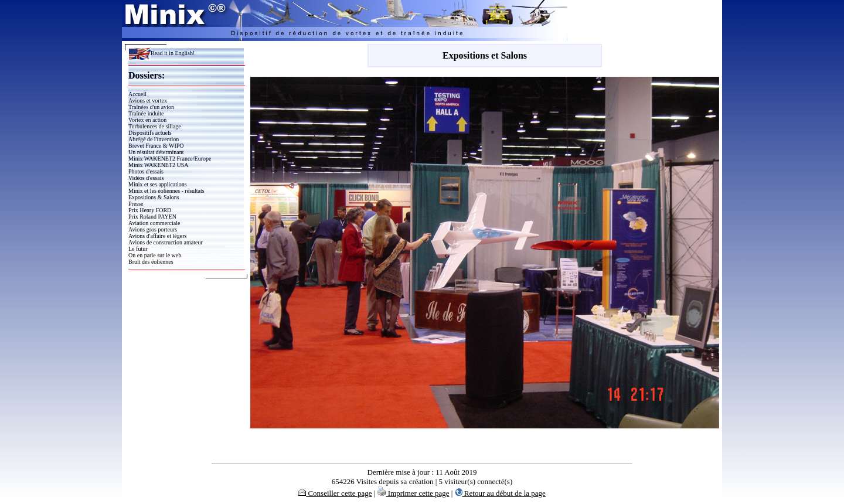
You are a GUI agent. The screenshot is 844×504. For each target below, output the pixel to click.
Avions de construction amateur (166, 242)
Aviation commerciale (154, 223)
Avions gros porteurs (153, 229)
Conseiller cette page (335, 493)
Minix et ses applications (158, 184)
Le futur (138, 249)
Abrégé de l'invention (154, 139)
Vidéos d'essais (146, 178)
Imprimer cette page (414, 493)
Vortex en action (147, 120)
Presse (136, 204)
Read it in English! (161, 53)
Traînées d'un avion (151, 107)
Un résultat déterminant (156, 152)
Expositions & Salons (154, 197)
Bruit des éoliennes (151, 262)
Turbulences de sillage (155, 126)
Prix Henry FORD (150, 210)
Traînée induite (146, 113)
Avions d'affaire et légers (157, 236)
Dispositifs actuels (150, 133)
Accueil (137, 94)
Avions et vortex (148, 101)
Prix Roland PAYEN (152, 217)
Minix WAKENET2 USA (159, 165)
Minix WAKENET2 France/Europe (170, 159)
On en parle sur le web (155, 255)
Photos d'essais (146, 171)
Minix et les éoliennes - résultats (166, 191)
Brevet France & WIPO (156, 146)
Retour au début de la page (500, 493)
